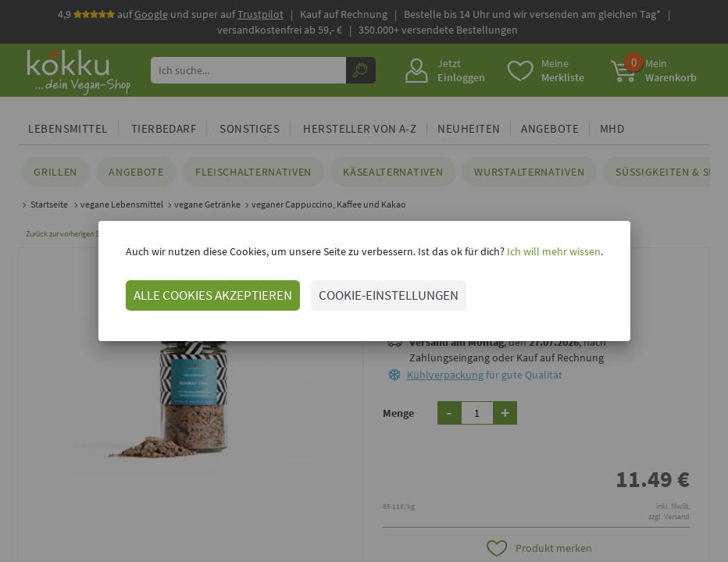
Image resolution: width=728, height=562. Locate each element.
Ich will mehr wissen (553, 251)
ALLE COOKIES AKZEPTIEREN (213, 295)
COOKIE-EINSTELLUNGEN (389, 295)
